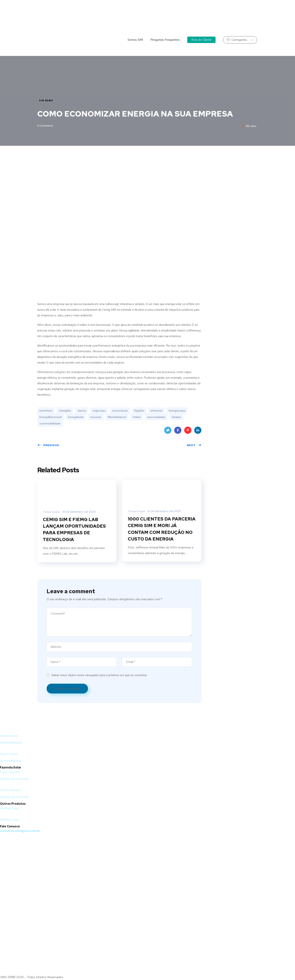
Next (194, 445)
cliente (82, 411)
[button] (113, 750)
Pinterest (188, 431)
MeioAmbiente (117, 417)
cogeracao (99, 411)
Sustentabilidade (11, 743)
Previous (48, 445)
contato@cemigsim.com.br (20, 831)
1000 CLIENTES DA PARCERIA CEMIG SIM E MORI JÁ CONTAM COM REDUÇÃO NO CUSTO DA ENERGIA (162, 529)
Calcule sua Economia (14, 779)
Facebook (178, 431)
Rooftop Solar (9, 809)
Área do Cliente (201, 16)
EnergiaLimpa (177, 411)
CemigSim (65, 411)
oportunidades (156, 417)
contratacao (120, 411)
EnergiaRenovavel (51, 417)
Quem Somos (9, 736)
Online (137, 417)
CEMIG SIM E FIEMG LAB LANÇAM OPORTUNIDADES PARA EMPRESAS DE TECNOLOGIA (74, 530)
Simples (176, 417)
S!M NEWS (46, 100)
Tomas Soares (52, 512)
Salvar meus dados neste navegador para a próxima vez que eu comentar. (99, 676)
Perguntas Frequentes (165, 16)
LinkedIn (198, 431)
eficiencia (156, 411)
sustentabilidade (50, 424)
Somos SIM (135, 16)
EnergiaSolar (76, 417)
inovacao (96, 417)
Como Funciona (10, 773)
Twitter (168, 431)
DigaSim (139, 411)
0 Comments (45, 126)
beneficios (46, 411)
